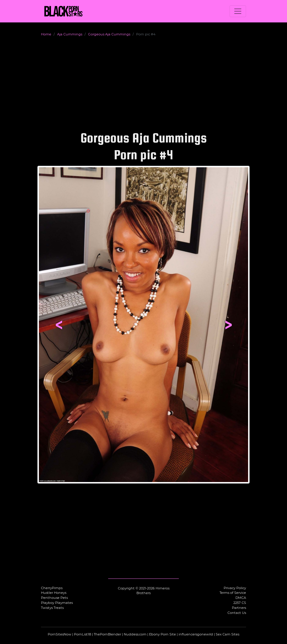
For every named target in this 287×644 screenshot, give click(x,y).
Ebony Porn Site (163, 634)
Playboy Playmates (57, 603)
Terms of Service (233, 593)
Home (46, 34)
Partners (239, 608)
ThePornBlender (107, 634)
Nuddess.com (135, 634)
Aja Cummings (70, 34)
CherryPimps (52, 588)
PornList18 (83, 634)
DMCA (241, 598)
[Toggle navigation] (238, 11)
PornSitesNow (60, 634)
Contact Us (237, 613)
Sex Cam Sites (227, 634)
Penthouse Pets (54, 598)
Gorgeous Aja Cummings (109, 34)
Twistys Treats (52, 608)
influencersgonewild (196, 634)
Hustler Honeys (54, 593)
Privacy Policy (235, 588)
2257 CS (240, 603)
